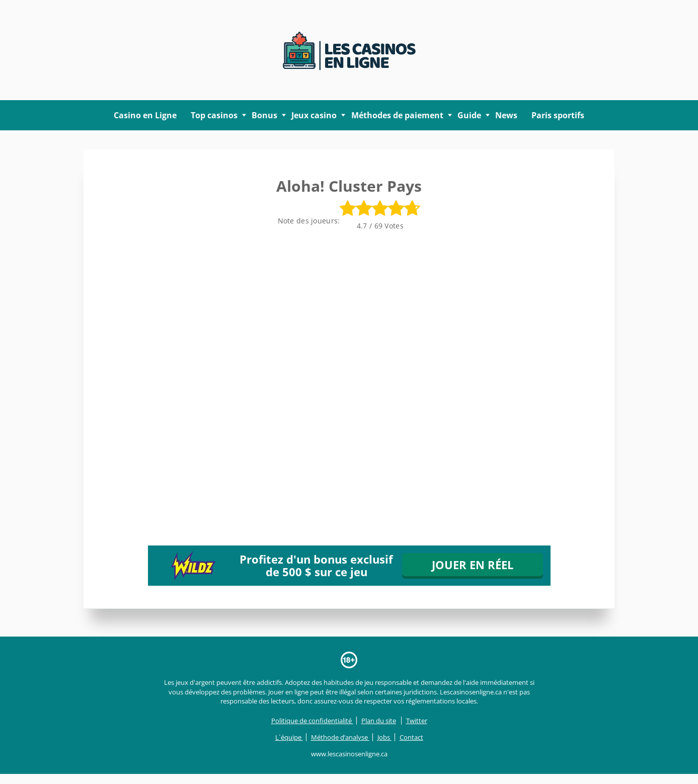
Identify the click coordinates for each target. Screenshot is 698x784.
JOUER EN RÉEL (473, 565)
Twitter (417, 721)
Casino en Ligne (145, 115)
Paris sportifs (558, 115)
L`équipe (289, 737)
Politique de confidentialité (312, 721)
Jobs (384, 737)
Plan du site (379, 721)
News (506, 115)
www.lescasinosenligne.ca (349, 754)
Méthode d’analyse (340, 737)
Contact (411, 737)
